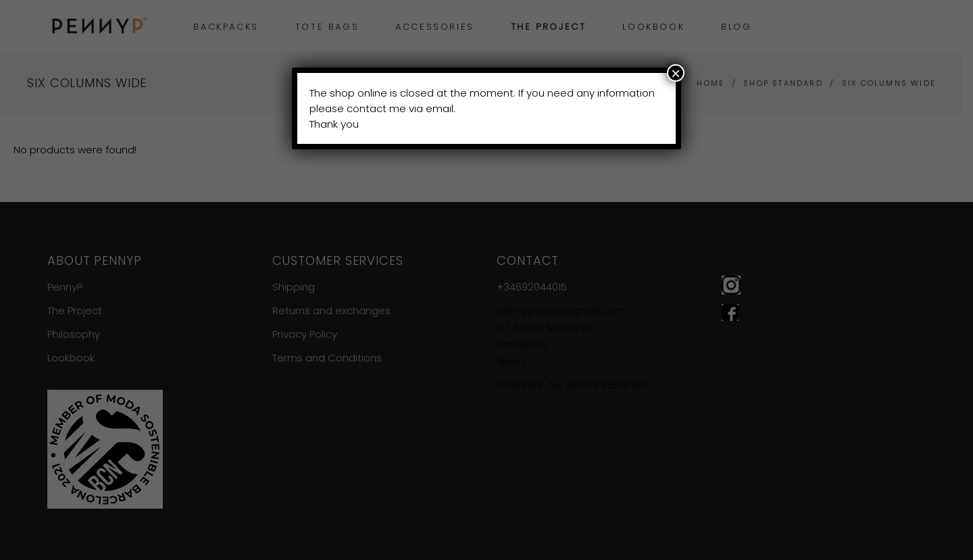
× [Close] (676, 73)
